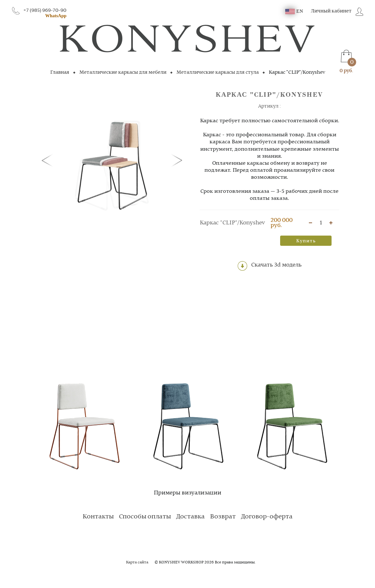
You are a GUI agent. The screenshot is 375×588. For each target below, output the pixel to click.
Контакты (98, 517)
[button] (49, 160)
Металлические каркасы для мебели (123, 72)
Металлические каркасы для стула (218, 72)
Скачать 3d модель (270, 266)
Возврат (223, 517)
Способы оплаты (145, 517)
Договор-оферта (267, 517)
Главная (60, 72)
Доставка (190, 517)
